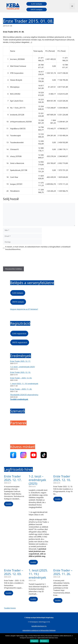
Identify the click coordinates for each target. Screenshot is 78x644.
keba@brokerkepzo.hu (39, 626)
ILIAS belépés (37, 4)
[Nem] (75, 639)
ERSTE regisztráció (20, 342)
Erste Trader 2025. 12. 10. (20, 372)
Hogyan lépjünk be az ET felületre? (24, 309)
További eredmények (19, 399)
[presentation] (18, 259)
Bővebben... (44, 641)
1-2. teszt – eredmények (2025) (22, 367)
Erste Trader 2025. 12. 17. (20, 361)
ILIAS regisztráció (19, 334)
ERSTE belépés (37, 10)
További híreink (10, 608)
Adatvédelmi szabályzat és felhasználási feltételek (39, 630)
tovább (9, 504)
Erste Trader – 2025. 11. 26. (21, 389)
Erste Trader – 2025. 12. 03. (21, 378)
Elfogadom (34, 641)
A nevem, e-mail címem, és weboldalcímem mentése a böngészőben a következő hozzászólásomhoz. (38, 248)
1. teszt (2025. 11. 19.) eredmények (24, 384)
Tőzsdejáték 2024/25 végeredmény (24, 395)
